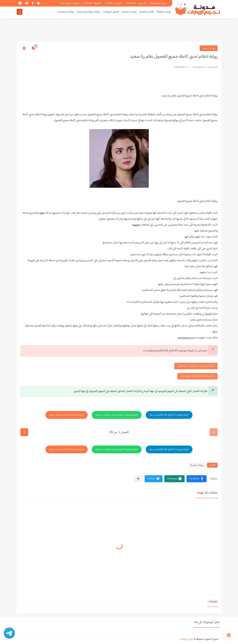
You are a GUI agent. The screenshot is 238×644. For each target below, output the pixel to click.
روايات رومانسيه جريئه (89, 12)
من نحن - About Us (136, 3)
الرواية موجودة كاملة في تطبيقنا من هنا (67, 415)
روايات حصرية (129, 12)
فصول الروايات (111, 12)
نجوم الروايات (186, 639)
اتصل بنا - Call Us (114, 3)
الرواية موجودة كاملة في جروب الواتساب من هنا (117, 415)
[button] (197, 479)
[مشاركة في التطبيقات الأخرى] (138, 479)
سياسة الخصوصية (159, 3)
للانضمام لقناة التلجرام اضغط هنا (197, 376)
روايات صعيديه (66, 12)
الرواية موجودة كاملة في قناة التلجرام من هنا (169, 415)
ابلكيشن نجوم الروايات (69, 3)
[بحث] (20, 12)
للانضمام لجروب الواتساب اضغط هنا (196, 366)
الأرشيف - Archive (92, 3)
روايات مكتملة (164, 12)
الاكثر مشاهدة (147, 12)
